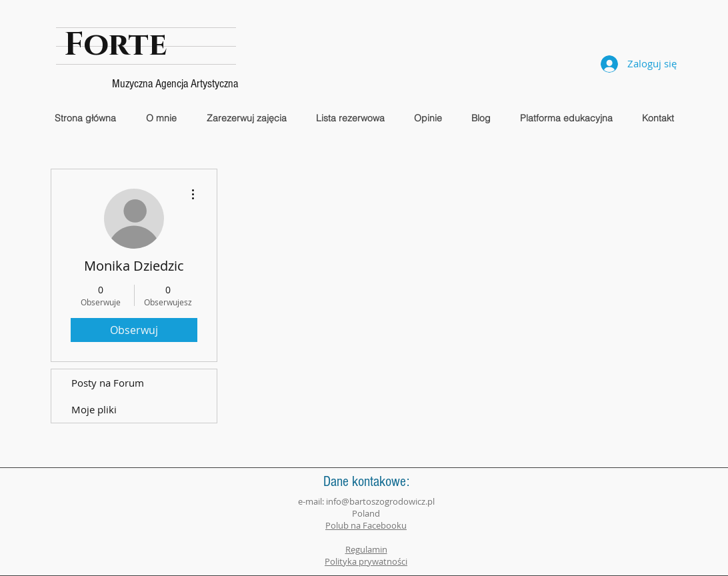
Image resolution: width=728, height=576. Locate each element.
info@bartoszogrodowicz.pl (380, 501)
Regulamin (366, 549)
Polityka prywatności (366, 561)
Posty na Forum (108, 383)
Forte (116, 45)
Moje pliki (94, 409)
